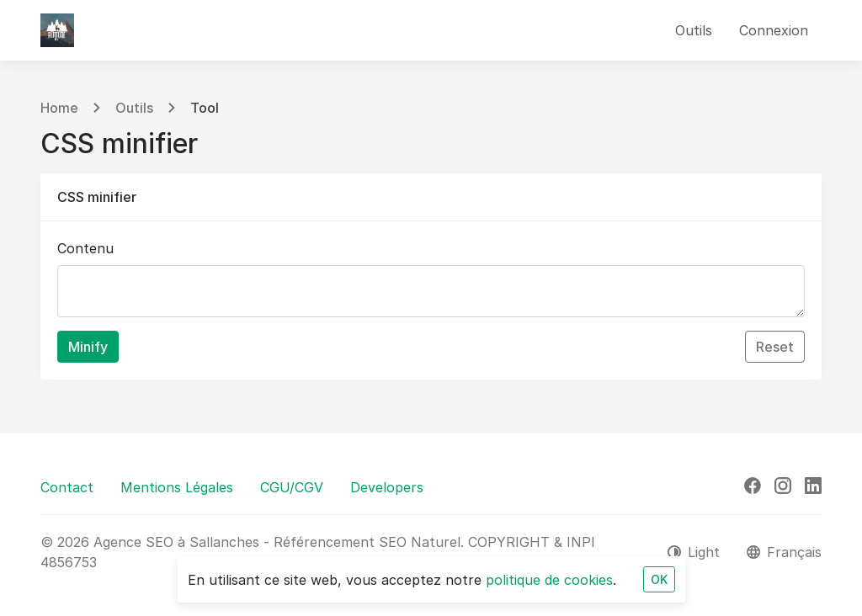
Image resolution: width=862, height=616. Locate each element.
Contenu (85, 248)
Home (59, 108)
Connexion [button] (774, 30)
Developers (387, 487)
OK (659, 579)
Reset (775, 347)
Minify (88, 347)
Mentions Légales (177, 487)
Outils (134, 108)
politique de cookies (549, 580)
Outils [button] (694, 30)
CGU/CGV (292, 487)
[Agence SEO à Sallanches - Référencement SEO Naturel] (57, 30)
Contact (67, 487)
